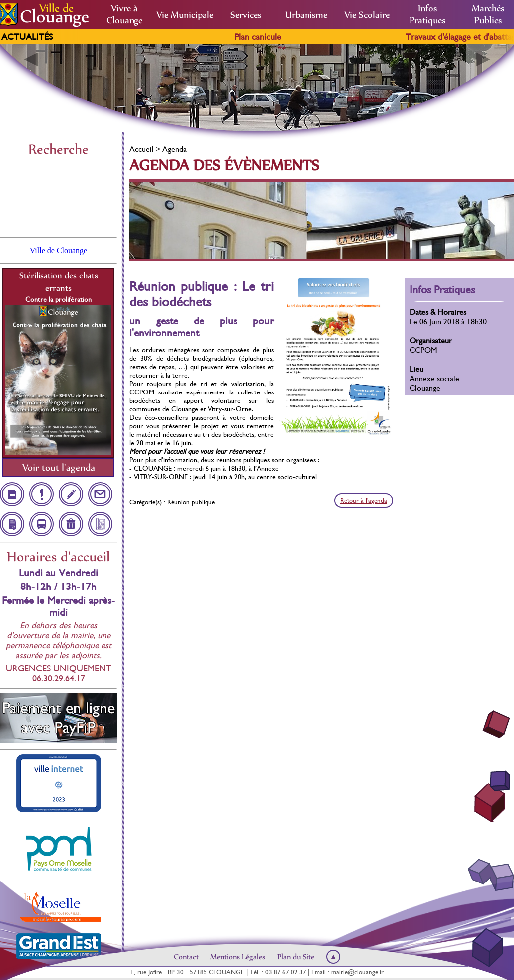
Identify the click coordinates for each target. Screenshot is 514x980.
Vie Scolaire (367, 15)
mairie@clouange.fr (358, 972)
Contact (186, 957)
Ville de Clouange (58, 250)
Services (246, 15)
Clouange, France (58, 196)
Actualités (27, 37)
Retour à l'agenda (364, 501)
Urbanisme (306, 15)
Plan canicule (271, 37)
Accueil (142, 149)
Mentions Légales (238, 957)
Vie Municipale (185, 15)
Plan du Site (296, 957)
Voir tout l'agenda (59, 467)
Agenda (174, 149)
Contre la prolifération (58, 299)
